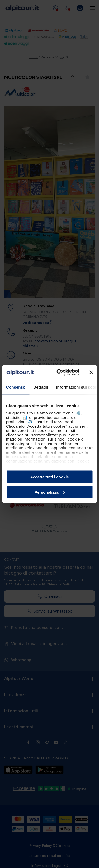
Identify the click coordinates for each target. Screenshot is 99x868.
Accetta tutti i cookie (49, 477)
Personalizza (50, 492)
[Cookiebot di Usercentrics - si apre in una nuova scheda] (59, 372)
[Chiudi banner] (91, 372)
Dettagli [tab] (41, 387)
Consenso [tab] (16, 387)
